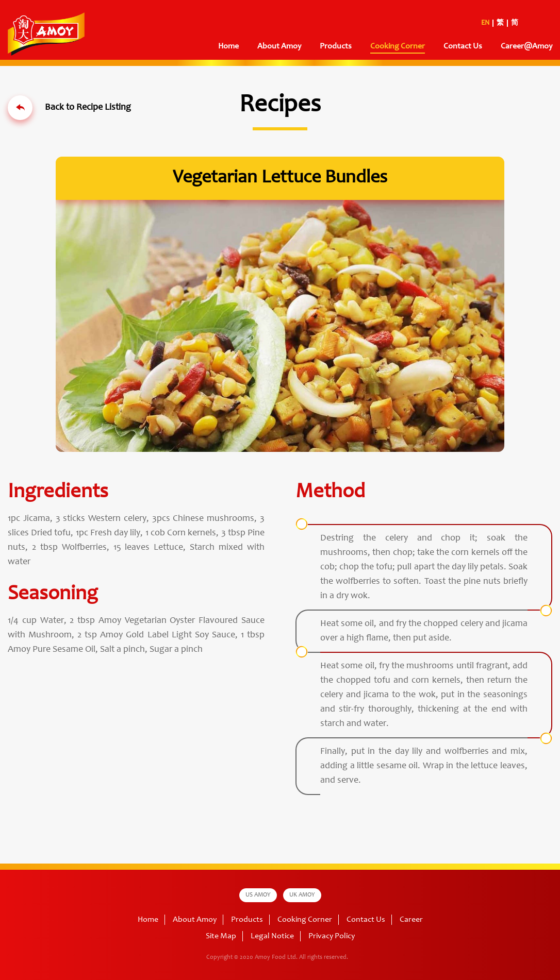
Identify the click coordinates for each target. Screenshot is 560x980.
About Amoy (279, 46)
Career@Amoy (526, 46)
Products (336, 46)
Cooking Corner (398, 46)
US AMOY (258, 895)
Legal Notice (272, 936)
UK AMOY (302, 895)
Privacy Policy (332, 936)
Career (411, 920)
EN (485, 23)
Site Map (221, 936)
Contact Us (463, 46)
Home (228, 46)
